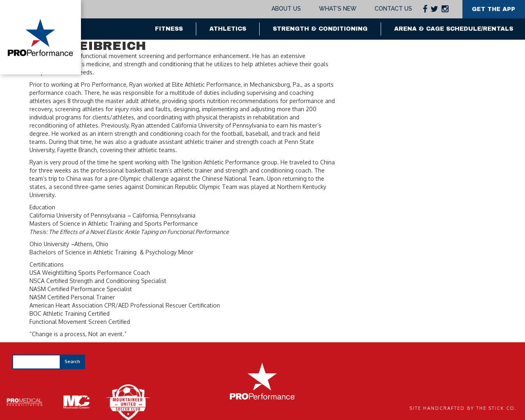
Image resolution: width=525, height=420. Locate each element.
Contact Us (393, 9)
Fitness (169, 29)
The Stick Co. (497, 408)
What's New (337, 9)
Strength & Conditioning (320, 29)
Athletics (228, 29)
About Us (286, 9)
